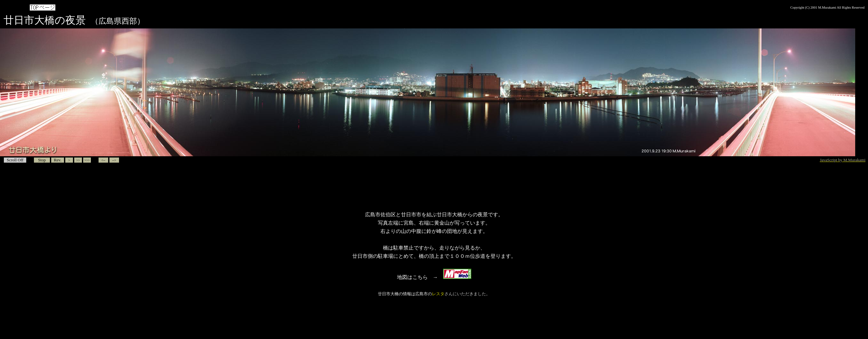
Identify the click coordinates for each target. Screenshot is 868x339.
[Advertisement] (434, 187)
